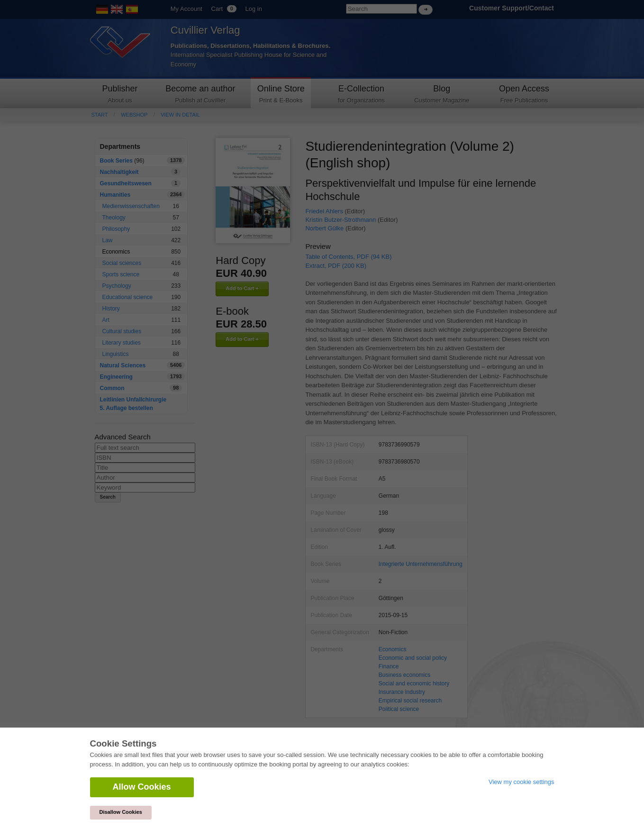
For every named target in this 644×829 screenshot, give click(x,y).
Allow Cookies (142, 787)
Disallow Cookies (121, 812)
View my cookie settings (522, 782)
